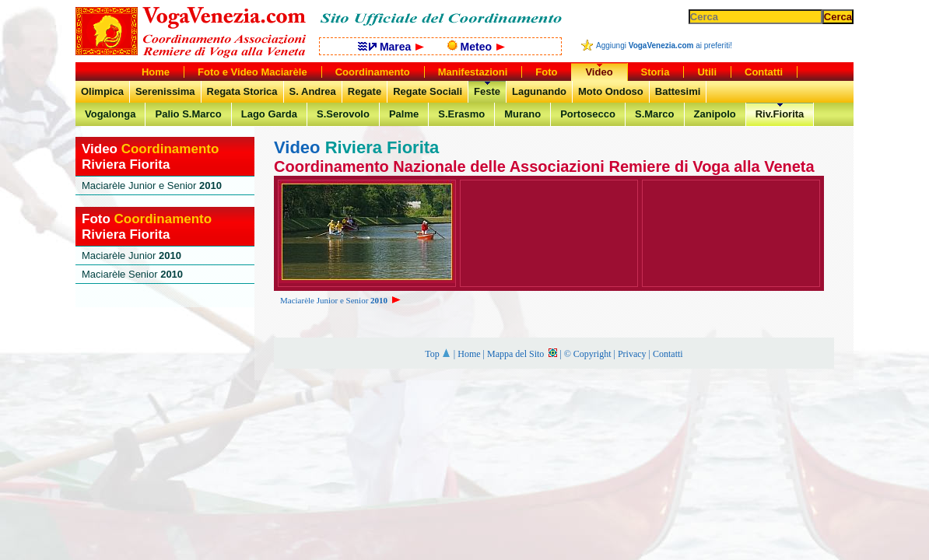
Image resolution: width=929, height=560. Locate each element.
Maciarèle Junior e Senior (342, 300)
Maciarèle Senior (132, 274)
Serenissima (165, 91)
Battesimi (678, 91)
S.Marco (655, 114)
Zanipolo (715, 114)
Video (599, 72)
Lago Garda (269, 114)
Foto (546, 72)
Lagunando (539, 91)
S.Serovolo (343, 114)
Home (469, 354)
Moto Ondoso (611, 91)
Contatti (668, 354)
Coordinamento (373, 72)
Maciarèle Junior (131, 255)
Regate (365, 91)
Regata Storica (242, 91)
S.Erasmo (461, 114)
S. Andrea (313, 91)
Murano (522, 114)
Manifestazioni (473, 72)
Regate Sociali (428, 91)
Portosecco (588, 114)
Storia (656, 72)
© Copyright (588, 354)
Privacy (632, 354)
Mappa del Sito (522, 354)
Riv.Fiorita (780, 114)
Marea (391, 47)
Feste (487, 91)
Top (438, 354)
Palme (404, 114)
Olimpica (102, 91)
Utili (707, 72)
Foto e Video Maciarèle (252, 72)
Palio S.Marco (188, 114)
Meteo (476, 47)
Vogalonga (110, 114)
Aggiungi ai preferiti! (664, 45)
